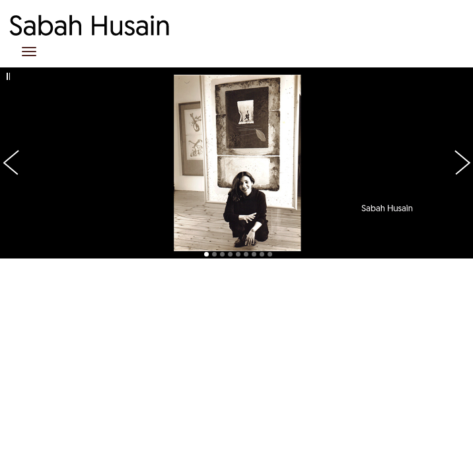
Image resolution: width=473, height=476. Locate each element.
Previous (20, 64)
